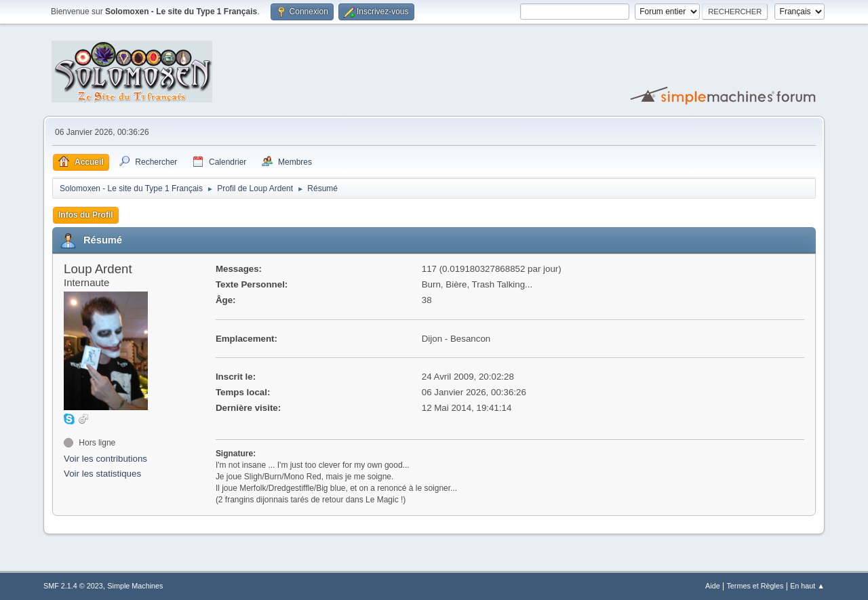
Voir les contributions (105, 459)
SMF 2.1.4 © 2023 (73, 586)
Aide (713, 586)
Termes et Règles (755, 586)
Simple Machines (135, 586)
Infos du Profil (86, 215)
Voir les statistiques (102, 474)
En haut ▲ (807, 586)
